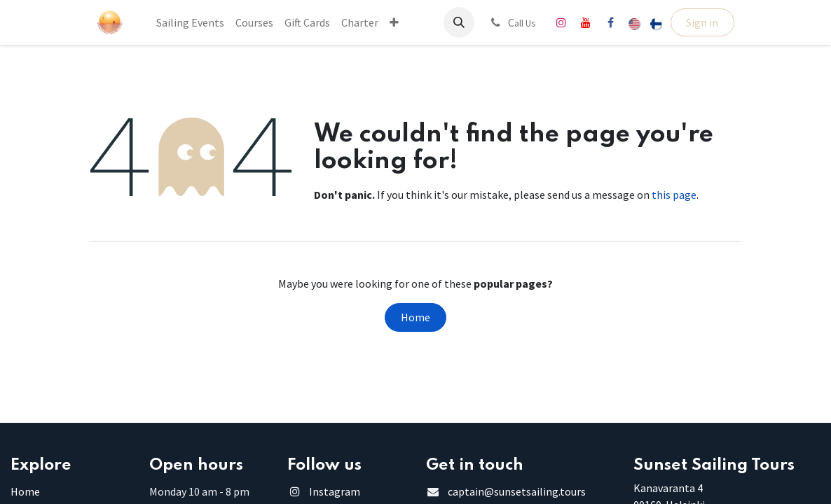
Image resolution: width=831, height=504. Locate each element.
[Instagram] (561, 22)
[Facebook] (610, 22)
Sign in (702, 22)
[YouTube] (586, 22)
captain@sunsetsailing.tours (517, 491)
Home (415, 317)
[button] (459, 22)
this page (674, 195)
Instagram (335, 491)
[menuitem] (190, 22)
